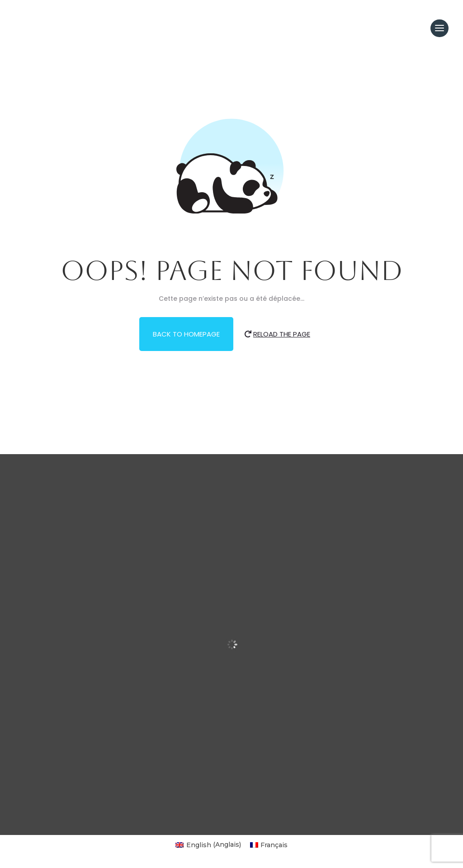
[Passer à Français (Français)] (269, 844)
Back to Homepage (186, 334)
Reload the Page (282, 334)
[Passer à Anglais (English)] (208, 844)
